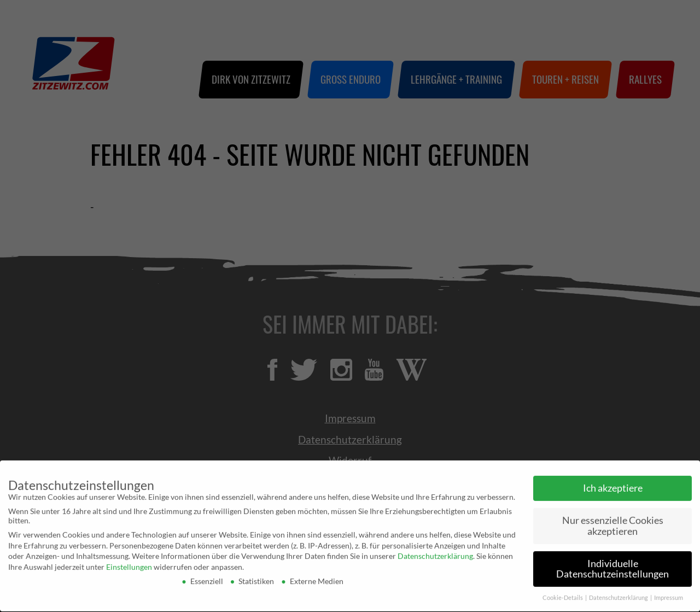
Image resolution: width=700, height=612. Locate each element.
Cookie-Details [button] (563, 595)
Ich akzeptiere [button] (613, 485)
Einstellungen (129, 564)
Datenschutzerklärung (435, 553)
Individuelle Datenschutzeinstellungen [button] (612, 566)
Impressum (669, 595)
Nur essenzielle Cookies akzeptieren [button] (613, 523)
